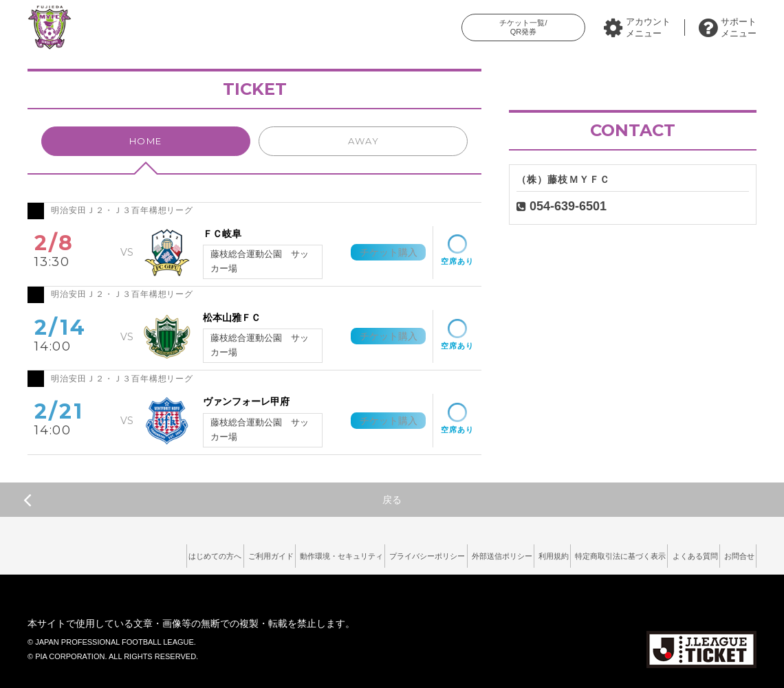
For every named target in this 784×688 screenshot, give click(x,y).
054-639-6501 (568, 206)
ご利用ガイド (151, 553)
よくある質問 (674, 553)
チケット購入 (376, 252)
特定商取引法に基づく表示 (582, 553)
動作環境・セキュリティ (238, 553)
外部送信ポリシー (433, 553)
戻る (213, 500)
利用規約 (499, 553)
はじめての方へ (80, 553)
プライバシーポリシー (342, 553)
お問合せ (732, 553)
